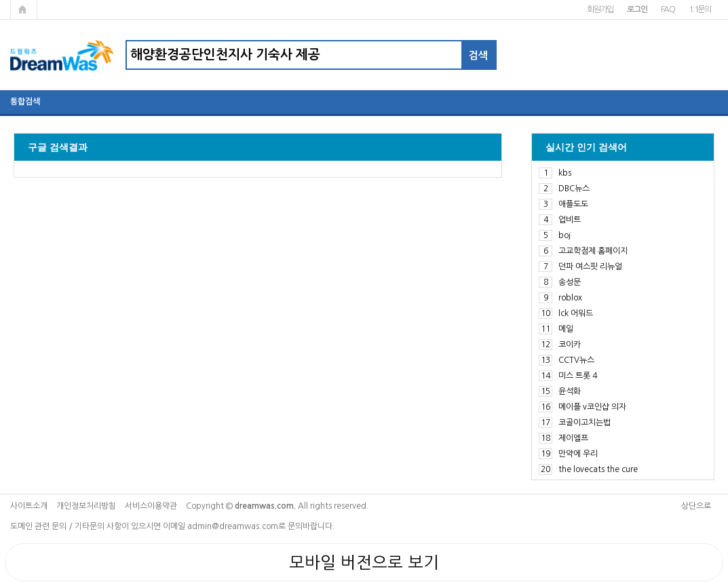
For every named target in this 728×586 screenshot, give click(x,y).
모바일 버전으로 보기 (364, 562)
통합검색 (25, 102)
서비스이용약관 (151, 506)
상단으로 (696, 506)
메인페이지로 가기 (24, 9)
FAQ (668, 9)
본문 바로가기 (0, 0)
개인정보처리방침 (86, 506)
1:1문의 (700, 9)
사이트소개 (29, 506)
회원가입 (600, 9)
